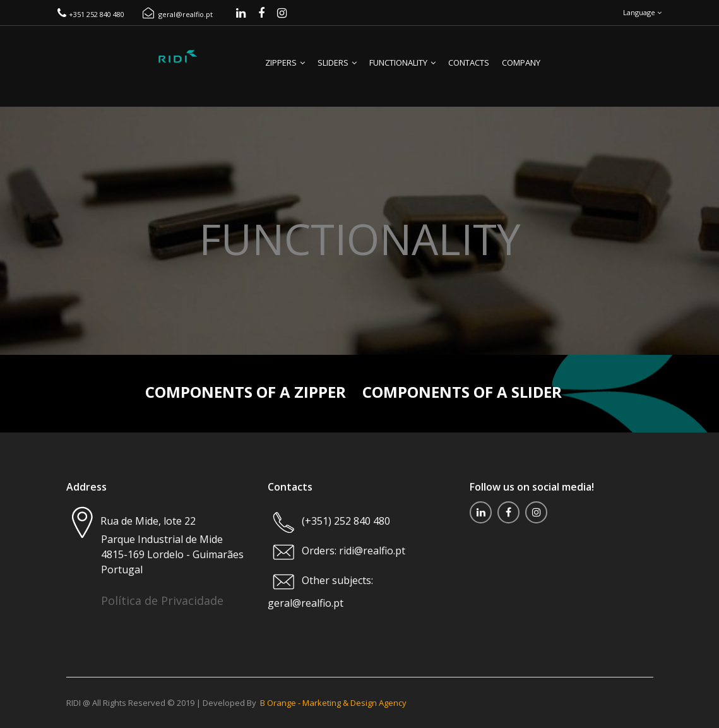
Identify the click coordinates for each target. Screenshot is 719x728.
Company (521, 63)
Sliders (337, 63)
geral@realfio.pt (178, 14)
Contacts (469, 63)
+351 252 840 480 (91, 14)
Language (642, 12)
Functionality (402, 63)
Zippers (285, 63)
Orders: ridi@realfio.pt (352, 551)
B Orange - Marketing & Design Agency (333, 703)
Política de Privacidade (162, 600)
